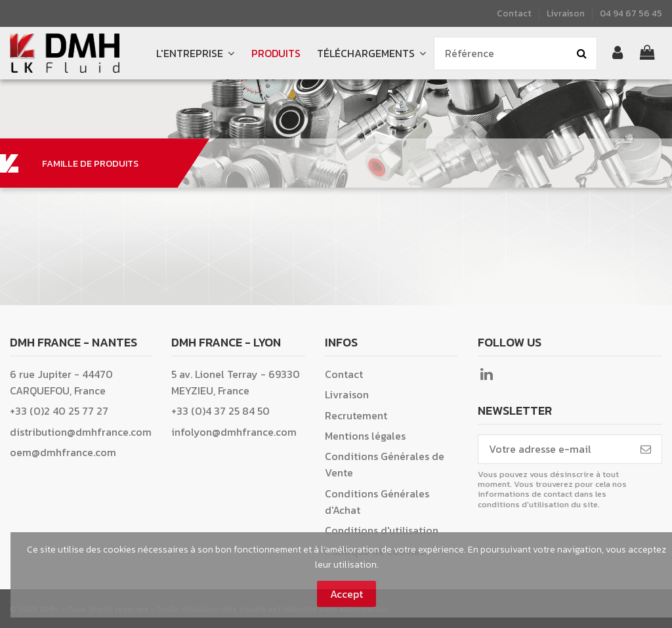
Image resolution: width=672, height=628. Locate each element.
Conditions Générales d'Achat (377, 502)
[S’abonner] (646, 449)
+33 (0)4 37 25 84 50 (220, 411)
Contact (515, 13)
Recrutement (356, 415)
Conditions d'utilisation (382, 530)
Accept (346, 594)
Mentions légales (365, 436)
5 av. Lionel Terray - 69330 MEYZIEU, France (236, 382)
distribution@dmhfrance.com (81, 432)
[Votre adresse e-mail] (554, 449)
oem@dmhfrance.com (63, 452)
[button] (371, 53)
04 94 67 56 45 (631, 13)
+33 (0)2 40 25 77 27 (59, 411)
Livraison (566, 13)
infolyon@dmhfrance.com (234, 432)
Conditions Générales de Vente (385, 464)
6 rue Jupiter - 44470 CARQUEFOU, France (61, 382)
